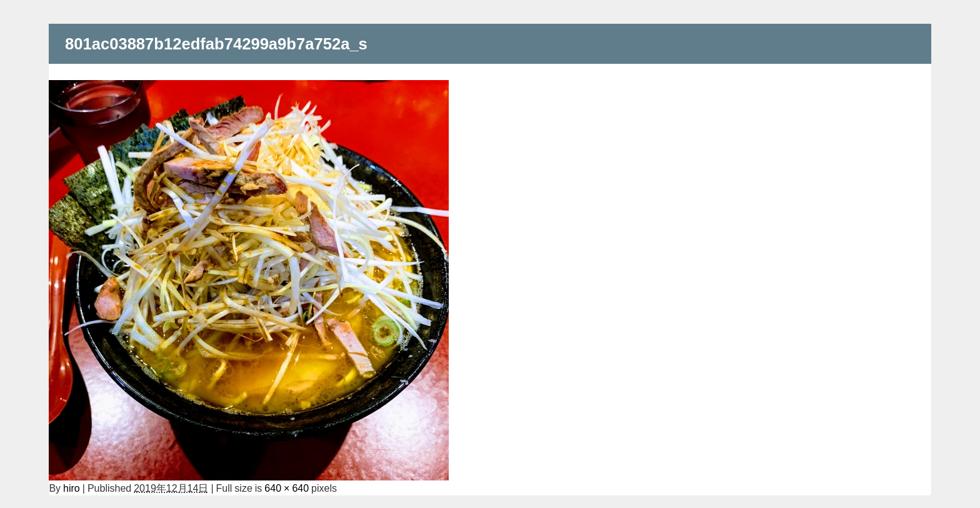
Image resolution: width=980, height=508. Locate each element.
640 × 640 (287, 488)
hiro (72, 488)
